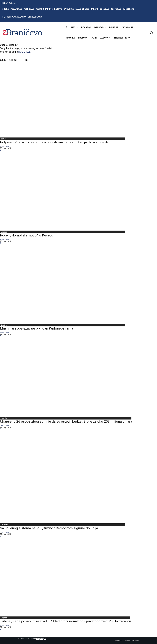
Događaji (4, 232)
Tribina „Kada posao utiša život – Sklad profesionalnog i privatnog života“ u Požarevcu (66, 621)
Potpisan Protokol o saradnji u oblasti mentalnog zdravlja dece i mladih (54, 142)
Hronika (4, 418)
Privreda (4, 525)
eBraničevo (5, 146)
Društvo (4, 325)
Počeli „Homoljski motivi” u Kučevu (27, 235)
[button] (151, 33)
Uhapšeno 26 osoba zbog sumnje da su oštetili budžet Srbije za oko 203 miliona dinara (66, 421)
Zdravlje (4, 139)
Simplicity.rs (41, 639)
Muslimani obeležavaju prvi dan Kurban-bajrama (37, 328)
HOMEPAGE (24, 52)
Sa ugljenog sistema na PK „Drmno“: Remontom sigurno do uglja (49, 528)
